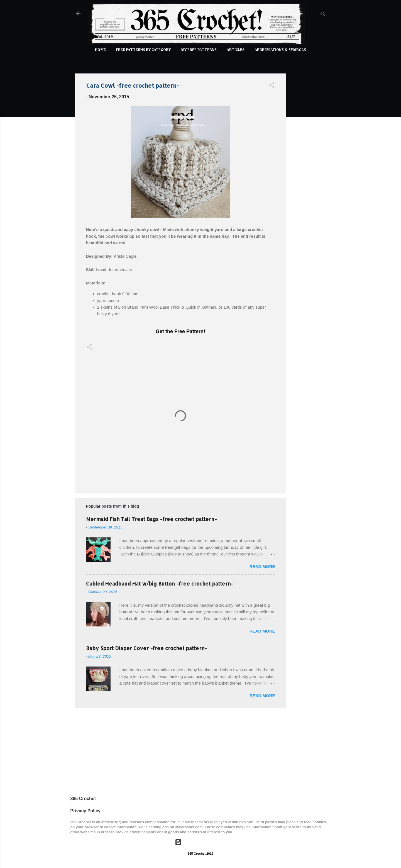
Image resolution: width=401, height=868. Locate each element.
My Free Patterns (199, 50)
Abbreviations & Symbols (280, 50)
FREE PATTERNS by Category (143, 50)
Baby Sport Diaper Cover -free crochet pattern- (147, 648)
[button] (272, 86)
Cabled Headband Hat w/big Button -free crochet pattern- (160, 583)
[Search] (323, 15)
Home (100, 50)
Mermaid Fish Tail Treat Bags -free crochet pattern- (151, 519)
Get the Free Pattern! (180, 331)
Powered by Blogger (200, 842)
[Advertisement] (309, 153)
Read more (262, 566)
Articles (236, 50)
